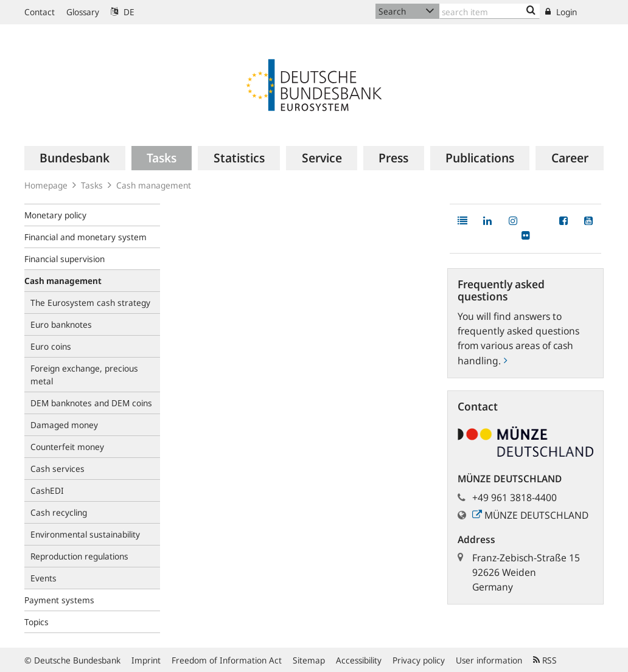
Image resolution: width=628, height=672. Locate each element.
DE (123, 12)
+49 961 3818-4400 (515, 497)
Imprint (146, 660)
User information (489, 660)
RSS (545, 660)
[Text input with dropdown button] (490, 11)
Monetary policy (55, 215)
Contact (40, 12)
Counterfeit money (67, 447)
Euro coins (51, 346)
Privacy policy (419, 660)
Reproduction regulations (79, 556)
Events (44, 578)
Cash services (58, 469)
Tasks (92, 185)
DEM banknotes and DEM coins (91, 403)
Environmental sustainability (85, 534)
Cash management (154, 185)
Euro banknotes (61, 324)
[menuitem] (75, 158)
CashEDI (47, 490)
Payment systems (59, 600)
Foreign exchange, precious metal (84, 375)
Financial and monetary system (85, 237)
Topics (37, 622)
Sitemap (309, 660)
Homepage (46, 185)
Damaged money (64, 425)
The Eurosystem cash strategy (90, 303)
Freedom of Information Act (227, 660)
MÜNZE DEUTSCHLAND (530, 515)
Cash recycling (59, 512)
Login (561, 12)
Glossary (83, 12)
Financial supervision (65, 259)
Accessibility (359, 660)
